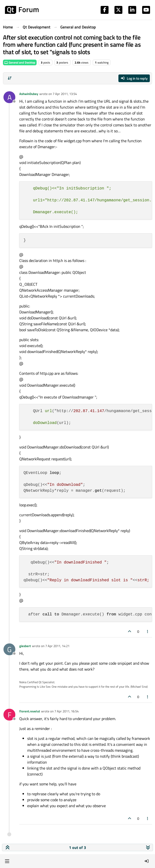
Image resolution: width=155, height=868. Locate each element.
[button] (7, 861)
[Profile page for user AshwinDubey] (9, 97)
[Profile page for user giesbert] (9, 649)
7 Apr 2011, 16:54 (66, 711)
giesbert (25, 646)
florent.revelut (30, 711)
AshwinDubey (29, 94)
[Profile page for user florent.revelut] (9, 715)
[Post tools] (148, 631)
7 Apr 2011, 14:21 (57, 646)
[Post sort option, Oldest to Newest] (10, 78)
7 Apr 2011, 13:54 (65, 94)
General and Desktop (20, 62)
